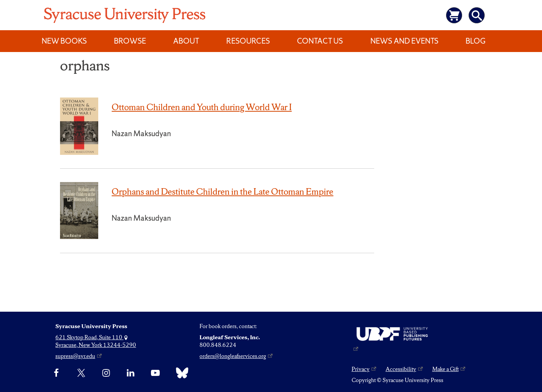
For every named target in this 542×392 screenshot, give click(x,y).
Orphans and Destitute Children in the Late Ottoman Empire (222, 192)
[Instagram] (106, 373)
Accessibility (401, 369)
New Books (64, 41)
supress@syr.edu (75, 356)
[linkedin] (131, 373)
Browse (130, 41)
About (186, 41)
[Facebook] (56, 373)
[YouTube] (155, 373)
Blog (475, 41)
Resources (248, 41)
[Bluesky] (180, 373)
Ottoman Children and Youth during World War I (202, 107)
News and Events (404, 41)
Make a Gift (445, 369)
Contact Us (320, 41)
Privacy (361, 369)
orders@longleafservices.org (233, 356)
